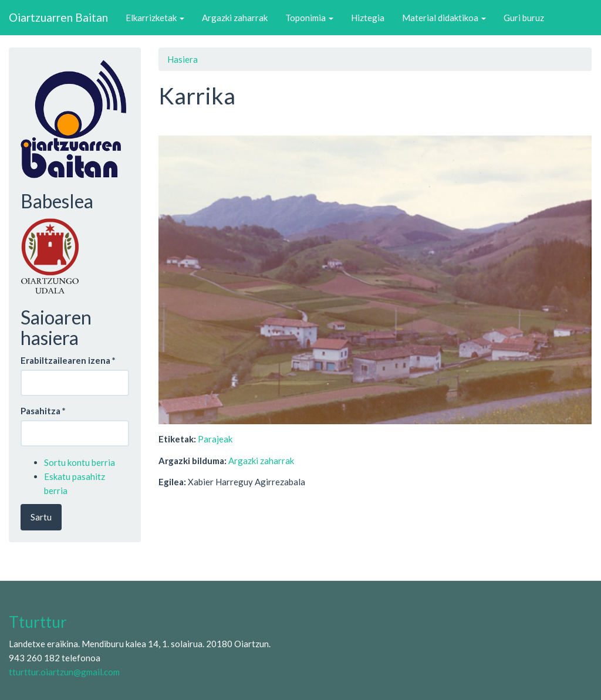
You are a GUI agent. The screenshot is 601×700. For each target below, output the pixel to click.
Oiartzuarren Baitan (58, 17)
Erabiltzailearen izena (68, 360)
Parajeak (215, 439)
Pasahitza (43, 411)
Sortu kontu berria (80, 462)
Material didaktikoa (444, 18)
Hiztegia (368, 18)
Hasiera (183, 59)
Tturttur (38, 622)
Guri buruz (524, 18)
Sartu (41, 517)
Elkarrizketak (155, 18)
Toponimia (309, 18)
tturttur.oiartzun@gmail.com (64, 672)
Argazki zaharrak (235, 18)
